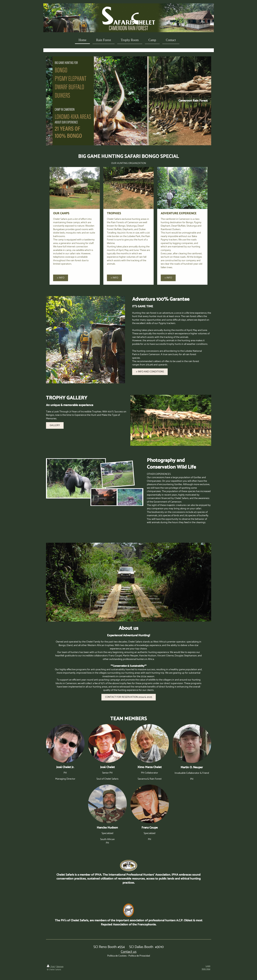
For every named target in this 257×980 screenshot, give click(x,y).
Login (208, 966)
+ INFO (61, 278)
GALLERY (55, 425)
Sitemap (60, 967)
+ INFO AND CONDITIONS (150, 372)
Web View (206, 969)
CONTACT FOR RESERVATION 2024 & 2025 (129, 697)
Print (51, 967)
